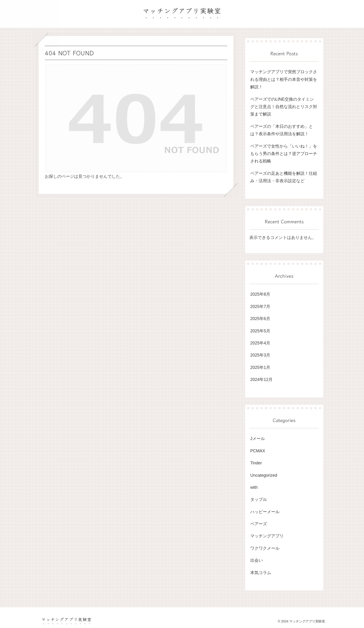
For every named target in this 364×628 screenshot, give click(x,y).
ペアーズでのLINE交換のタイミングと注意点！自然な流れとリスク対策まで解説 (284, 107)
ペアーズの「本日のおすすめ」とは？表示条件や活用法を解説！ (282, 130)
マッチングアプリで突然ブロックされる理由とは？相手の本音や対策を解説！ (284, 79)
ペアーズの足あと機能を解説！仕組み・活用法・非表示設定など (284, 177)
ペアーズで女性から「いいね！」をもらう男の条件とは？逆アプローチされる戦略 (284, 154)
